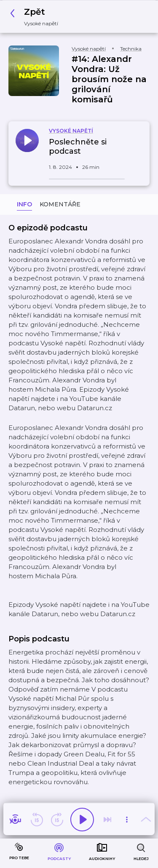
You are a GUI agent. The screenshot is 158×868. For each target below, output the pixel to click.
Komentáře (60, 204)
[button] (36, 17)
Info (24, 204)
